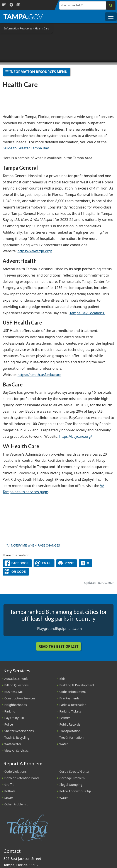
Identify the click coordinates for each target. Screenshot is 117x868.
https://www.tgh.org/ (35, 251)
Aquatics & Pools (16, 679)
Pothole (10, 791)
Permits (65, 718)
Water (64, 744)
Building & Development (77, 685)
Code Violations (15, 771)
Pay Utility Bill (14, 718)
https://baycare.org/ (76, 436)
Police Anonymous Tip (75, 791)
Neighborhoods (16, 705)
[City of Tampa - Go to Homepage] (23, 17)
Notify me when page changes (33, 545)
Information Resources (18, 28)
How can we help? (72, 5)
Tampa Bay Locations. (87, 313)
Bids (63, 679)
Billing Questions (16, 685)
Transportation (70, 731)
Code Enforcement (73, 692)
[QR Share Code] (16, 572)
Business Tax (14, 692)
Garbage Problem (72, 778)
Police (9, 724)
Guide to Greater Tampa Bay (26, 148)
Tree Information (72, 737)
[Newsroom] (18, 5)
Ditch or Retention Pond (22, 778)
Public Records (70, 724)
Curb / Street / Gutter (75, 771)
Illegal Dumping (71, 785)
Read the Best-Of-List (58, 646)
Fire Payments (70, 698)
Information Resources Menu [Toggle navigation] (36, 72)
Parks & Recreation (73, 705)
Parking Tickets (70, 711)
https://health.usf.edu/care (39, 375)
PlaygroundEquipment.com (60, 629)
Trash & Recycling (17, 737)
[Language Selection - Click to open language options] (4, 5)
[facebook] (17, 563)
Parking (10, 711)
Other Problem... (16, 804)
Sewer (9, 798)
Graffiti (9, 785)
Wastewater (13, 744)
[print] (67, 563)
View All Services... (17, 751)
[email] (44, 563)
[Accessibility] (11, 5)
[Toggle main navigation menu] (111, 17)
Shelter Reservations (19, 731)
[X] (85, 563)
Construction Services (20, 698)
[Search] (111, 5)
